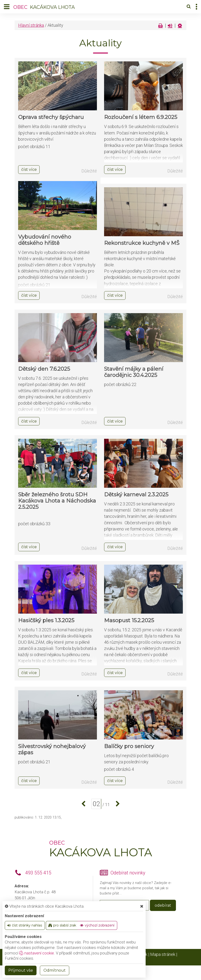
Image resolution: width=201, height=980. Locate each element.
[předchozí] (85, 804)
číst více (29, 169)
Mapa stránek (163, 954)
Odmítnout (55, 970)
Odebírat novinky (128, 873)
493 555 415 (38, 873)
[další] (117, 804)
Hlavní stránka (31, 25)
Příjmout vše (21, 970)
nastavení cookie (37, 953)
